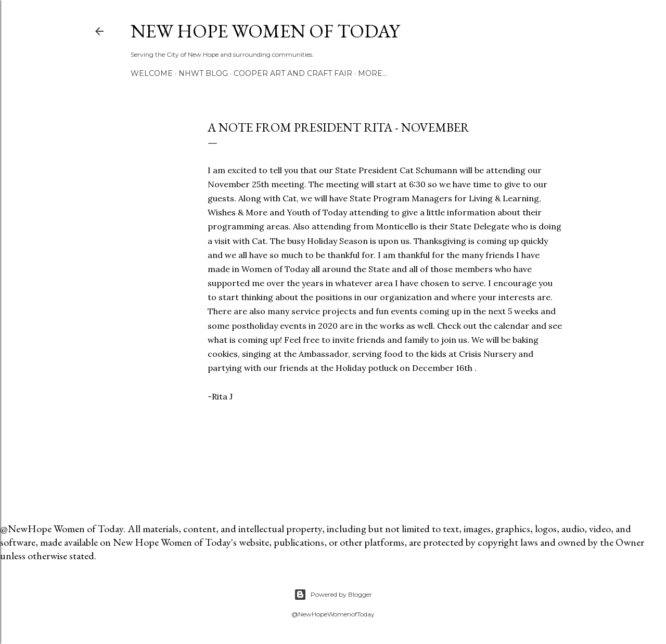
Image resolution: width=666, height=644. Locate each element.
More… (373, 73)
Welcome (152, 73)
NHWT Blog (203, 73)
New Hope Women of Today (265, 31)
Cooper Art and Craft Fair (293, 73)
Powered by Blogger (333, 595)
